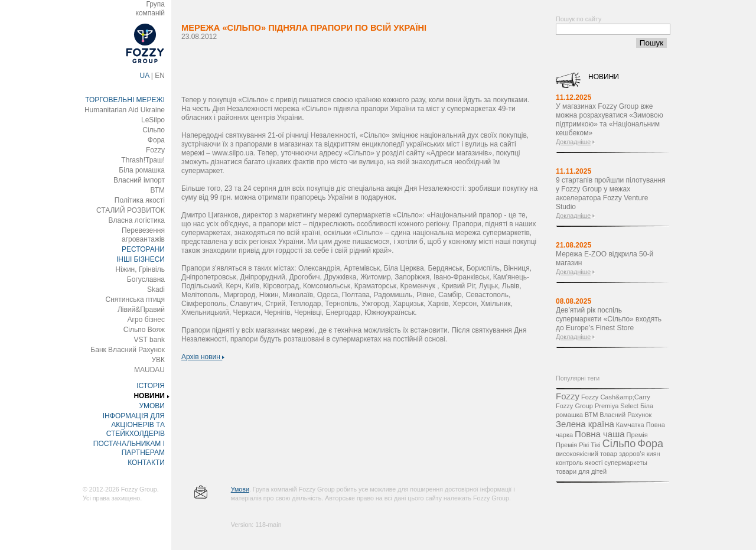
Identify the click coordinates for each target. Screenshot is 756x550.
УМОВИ (152, 406)
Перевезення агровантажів (143, 235)
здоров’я (632, 454)
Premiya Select (617, 406)
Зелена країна (585, 424)
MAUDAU (149, 370)
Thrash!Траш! (143, 160)
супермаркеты (626, 463)
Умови (240, 489)
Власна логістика (136, 220)
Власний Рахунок (625, 415)
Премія (637, 435)
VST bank (149, 340)
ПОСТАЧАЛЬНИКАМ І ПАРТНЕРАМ (129, 448)
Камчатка (630, 425)
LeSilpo (153, 120)
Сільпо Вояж (144, 330)
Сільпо (154, 130)
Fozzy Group (574, 406)
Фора (156, 140)
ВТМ (157, 190)
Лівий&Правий (141, 310)
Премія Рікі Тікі (578, 445)
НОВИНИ (149, 396)
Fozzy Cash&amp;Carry (616, 397)
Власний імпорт (139, 180)
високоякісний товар (586, 454)
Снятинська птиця (135, 300)
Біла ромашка (142, 170)
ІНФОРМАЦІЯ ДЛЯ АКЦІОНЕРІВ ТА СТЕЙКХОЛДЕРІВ (134, 425)
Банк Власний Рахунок (128, 350)
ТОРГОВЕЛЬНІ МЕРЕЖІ (125, 100)
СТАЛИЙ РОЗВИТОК (131, 210)
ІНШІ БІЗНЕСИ (141, 259)
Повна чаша (599, 434)
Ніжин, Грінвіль (140, 269)
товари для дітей (581, 471)
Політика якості (140, 200)
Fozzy (155, 150)
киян (654, 454)
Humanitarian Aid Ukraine (125, 110)
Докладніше (573, 142)
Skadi (156, 289)
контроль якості (579, 463)
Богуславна (146, 279)
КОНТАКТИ (146, 463)
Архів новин (203, 357)
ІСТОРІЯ (151, 386)
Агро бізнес (146, 320)
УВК (158, 360)
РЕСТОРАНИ (143, 249)
